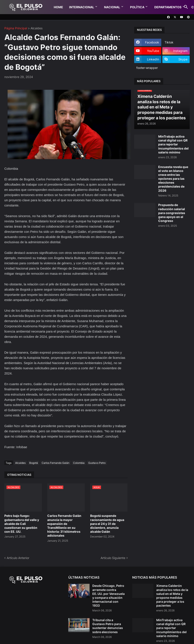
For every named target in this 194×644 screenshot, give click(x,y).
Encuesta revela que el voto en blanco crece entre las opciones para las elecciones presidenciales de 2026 (173, 179)
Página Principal (16, 28)
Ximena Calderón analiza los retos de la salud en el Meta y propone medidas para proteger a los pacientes (172, 596)
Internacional (82, 7)
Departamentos (168, 7)
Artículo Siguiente (113, 558)
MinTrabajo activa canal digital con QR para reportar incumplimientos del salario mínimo (173, 144)
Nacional (112, 7)
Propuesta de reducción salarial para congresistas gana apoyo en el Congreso (172, 213)
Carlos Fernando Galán (55, 463)
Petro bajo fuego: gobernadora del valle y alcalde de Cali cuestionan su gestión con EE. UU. (22, 524)
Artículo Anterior (18, 558)
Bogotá (34, 463)
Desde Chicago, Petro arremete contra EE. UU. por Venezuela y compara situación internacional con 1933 (108, 596)
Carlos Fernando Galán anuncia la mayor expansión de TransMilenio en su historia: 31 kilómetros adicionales (64, 526)
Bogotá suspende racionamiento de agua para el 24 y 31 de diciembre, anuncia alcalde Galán (107, 524)
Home (58, 7)
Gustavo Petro (97, 463)
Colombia (79, 463)
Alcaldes (37, 28)
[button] (186, 7)
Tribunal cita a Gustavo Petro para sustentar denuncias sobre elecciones (108, 626)
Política (137, 7)
